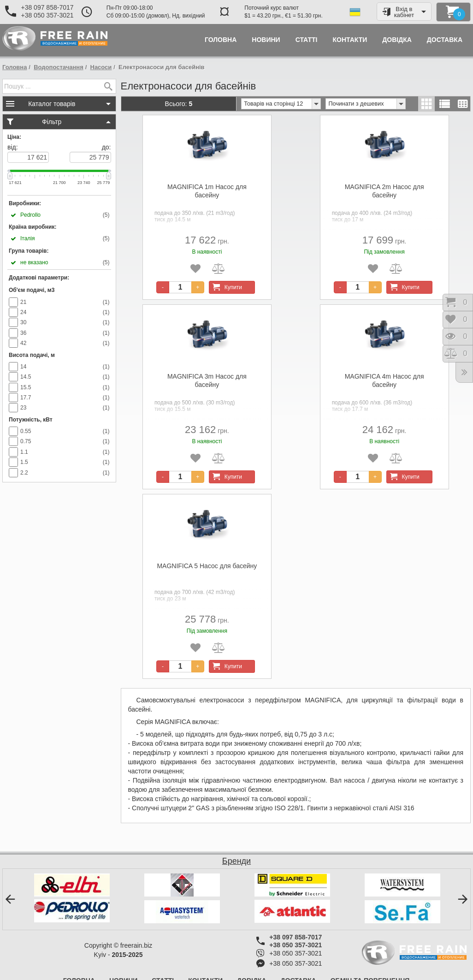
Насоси (101, 67)
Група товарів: (29, 251)
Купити (226, 287)
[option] (72, 898)
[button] (10, 899)
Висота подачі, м (32, 355)
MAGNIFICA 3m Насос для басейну (207, 380)
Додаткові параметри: (39, 278)
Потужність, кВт (31, 420)
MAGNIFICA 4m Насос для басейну (384, 380)
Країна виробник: (33, 227)
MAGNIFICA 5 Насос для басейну (207, 566)
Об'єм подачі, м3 (32, 290)
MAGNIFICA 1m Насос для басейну (207, 191)
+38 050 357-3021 (47, 15)
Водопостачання (59, 67)
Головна (15, 67)
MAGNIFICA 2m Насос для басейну (384, 191)
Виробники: (25, 203)
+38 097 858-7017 (47, 7)
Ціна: (14, 137)
